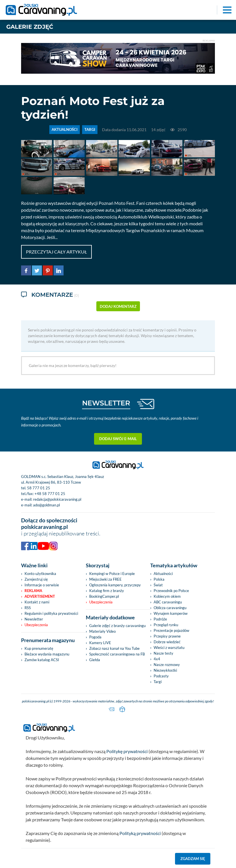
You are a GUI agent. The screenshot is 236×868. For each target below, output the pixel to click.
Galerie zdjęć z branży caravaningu (117, 626)
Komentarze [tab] (50, 295)
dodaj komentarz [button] (118, 306)
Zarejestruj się (36, 579)
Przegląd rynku (166, 625)
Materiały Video (102, 631)
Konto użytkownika (40, 574)
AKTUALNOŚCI (65, 130)
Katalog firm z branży (107, 591)
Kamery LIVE (100, 643)
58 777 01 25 (39, 488)
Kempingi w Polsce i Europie (112, 574)
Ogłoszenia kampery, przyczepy (115, 585)
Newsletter (34, 619)
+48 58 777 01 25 (50, 494)
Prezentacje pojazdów (171, 630)
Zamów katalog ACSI (42, 660)
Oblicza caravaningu (170, 608)
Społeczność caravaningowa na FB (117, 654)
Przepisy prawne (167, 636)
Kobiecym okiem (167, 596)
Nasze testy (163, 653)
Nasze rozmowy (167, 665)
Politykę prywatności (127, 751)
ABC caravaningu (168, 602)
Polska (159, 579)
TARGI (90, 130)
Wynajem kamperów (171, 613)
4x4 (157, 659)
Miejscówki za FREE (105, 579)
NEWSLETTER (106, 403)
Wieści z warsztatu (169, 648)
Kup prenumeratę (39, 648)
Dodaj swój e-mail (118, 439)
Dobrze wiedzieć (167, 642)
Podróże (160, 619)
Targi (158, 682)
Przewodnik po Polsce (171, 591)
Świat (158, 585)
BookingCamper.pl (104, 596)
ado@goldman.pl (46, 505)
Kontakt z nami (37, 602)
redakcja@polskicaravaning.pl (57, 499)
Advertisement (40, 596)
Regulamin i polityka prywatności (51, 613)
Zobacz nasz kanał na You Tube (114, 648)
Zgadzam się (193, 859)
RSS (28, 608)
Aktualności (163, 574)
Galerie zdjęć (30, 27)
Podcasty (161, 676)
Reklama (33, 591)
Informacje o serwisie (42, 585)
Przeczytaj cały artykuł (56, 252)
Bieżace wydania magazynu (47, 654)
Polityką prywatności (140, 833)
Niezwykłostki (165, 670)
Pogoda (95, 637)
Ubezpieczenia (36, 625)
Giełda (95, 660)
